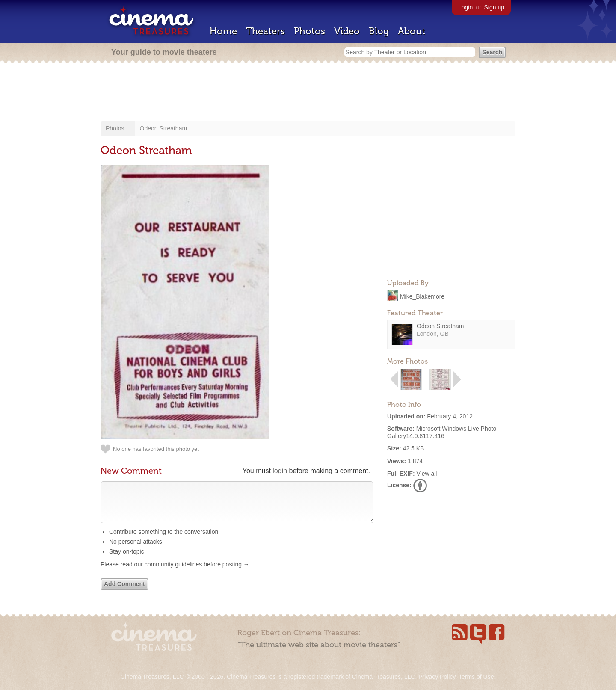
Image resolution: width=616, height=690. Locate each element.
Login (465, 7)
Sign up (494, 7)
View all (426, 474)
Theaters (265, 31)
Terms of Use (476, 677)
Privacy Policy (437, 677)
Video (347, 31)
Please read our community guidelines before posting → (175, 573)
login (280, 471)
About (412, 31)
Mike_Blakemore (422, 296)
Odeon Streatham (164, 128)
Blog (379, 31)
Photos (309, 31)
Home (223, 31)
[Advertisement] (308, 93)
